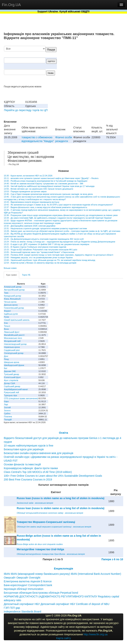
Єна (6, 323)
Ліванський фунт (12, 332)
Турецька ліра (10, 395)
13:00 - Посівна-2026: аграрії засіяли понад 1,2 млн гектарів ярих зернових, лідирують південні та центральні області (58, 255)
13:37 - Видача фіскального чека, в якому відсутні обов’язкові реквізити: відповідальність (45, 207)
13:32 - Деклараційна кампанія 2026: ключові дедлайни (30, 226)
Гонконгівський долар (14, 308)
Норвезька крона (12, 347)
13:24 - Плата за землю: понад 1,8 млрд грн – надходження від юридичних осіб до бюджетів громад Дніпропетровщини (59, 242)
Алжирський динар (13, 287)
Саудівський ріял (12, 350)
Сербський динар (12, 386)
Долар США (10, 383)
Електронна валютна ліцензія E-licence (28, 581)
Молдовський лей (12, 341)
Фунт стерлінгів (11, 380)
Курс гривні (11, 275)
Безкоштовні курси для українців (24, 449)
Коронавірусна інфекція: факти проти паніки (31, 468)
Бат (6, 368)
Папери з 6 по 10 (112, 559)
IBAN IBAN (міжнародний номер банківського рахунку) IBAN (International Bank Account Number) (62, 574)
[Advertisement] (95, 65)
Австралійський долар (14, 290)
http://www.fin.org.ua (96, 634)
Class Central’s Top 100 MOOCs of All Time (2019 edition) (38, 472)
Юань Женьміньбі (12, 299)
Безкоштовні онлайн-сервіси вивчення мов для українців (39, 453)
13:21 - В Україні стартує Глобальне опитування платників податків (35, 247)
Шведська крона (12, 362)
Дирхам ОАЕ (10, 371)
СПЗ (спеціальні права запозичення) (21, 398)
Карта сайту (63, 638)
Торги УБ (26, 275)
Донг (6, 356)
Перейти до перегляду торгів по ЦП (26, 110)
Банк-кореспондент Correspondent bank (28, 585)
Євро (6, 401)
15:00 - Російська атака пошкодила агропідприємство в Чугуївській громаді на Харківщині (46, 181)
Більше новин (10, 268)
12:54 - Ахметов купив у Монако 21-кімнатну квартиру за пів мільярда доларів (40, 263)
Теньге (7, 326)
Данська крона (11, 305)
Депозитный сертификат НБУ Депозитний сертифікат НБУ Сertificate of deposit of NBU (57, 604)
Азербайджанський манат (16, 389)
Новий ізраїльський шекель (17, 320)
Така (6, 293)
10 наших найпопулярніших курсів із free (29, 446)
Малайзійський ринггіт (14, 335)
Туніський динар (12, 374)
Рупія (6, 317)
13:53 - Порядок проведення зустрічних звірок (25, 191)
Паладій (8, 420)
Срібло (7, 413)
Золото (7, 410)
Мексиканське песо (13, 338)
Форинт (7, 311)
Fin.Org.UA (11, 5)
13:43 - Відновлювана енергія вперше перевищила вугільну (32, 202)
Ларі (6, 404)
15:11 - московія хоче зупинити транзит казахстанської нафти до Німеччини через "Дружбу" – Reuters (51, 178)
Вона (6, 329)
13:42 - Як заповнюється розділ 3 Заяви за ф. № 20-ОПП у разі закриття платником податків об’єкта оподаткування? (58, 205)
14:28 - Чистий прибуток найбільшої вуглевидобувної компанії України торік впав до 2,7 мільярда (49, 186)
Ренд (6, 359)
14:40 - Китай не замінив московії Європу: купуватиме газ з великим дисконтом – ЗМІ (43, 184)
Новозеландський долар (15, 344)
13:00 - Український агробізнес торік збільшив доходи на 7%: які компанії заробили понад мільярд (50, 260)
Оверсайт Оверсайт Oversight (22, 578)
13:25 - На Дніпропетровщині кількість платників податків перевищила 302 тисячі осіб (44, 239)
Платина (8, 417)
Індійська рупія (11, 314)
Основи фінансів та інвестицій (22, 464)
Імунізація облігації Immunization (24, 589)
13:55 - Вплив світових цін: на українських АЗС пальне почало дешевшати (38, 189)
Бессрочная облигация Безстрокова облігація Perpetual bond (41, 593)
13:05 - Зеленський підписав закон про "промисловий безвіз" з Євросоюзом (39, 252)
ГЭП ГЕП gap (12, 608)
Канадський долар (13, 296)
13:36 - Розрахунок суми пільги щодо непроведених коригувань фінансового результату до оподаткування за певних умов (61, 215)
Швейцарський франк (14, 365)
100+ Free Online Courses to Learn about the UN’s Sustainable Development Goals (53, 476)
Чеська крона (10, 302)
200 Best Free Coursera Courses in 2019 (28, 480)
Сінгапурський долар (14, 353)
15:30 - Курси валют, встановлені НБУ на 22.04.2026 (28, 176)
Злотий (7, 407)
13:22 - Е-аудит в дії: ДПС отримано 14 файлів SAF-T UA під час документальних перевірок (46, 244)
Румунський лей (11, 392)
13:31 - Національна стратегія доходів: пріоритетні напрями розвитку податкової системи (45, 228)
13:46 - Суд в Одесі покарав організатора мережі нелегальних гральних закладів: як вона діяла (48, 194)
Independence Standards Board (22, 612)
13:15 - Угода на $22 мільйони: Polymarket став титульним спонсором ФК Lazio (40, 250)
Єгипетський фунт (12, 377)
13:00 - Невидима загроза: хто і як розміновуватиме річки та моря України (38, 257)
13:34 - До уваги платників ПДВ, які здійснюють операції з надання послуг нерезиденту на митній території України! (58, 218)
